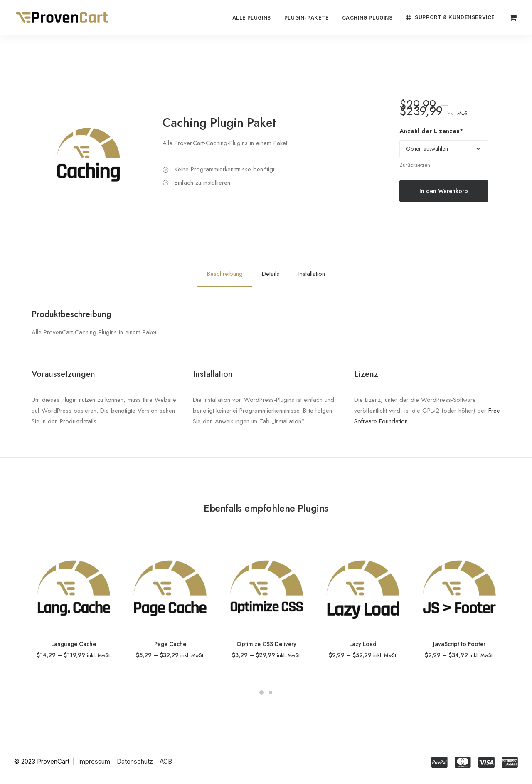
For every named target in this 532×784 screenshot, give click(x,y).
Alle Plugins (252, 18)
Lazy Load (363, 644)
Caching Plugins (367, 18)
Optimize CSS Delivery (266, 644)
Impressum (94, 761)
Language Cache (74, 644)
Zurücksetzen (415, 165)
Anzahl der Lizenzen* (431, 131)
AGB (166, 761)
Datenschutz (135, 761)
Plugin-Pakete (307, 18)
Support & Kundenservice (455, 17)
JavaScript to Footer (459, 644)
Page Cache (170, 644)
